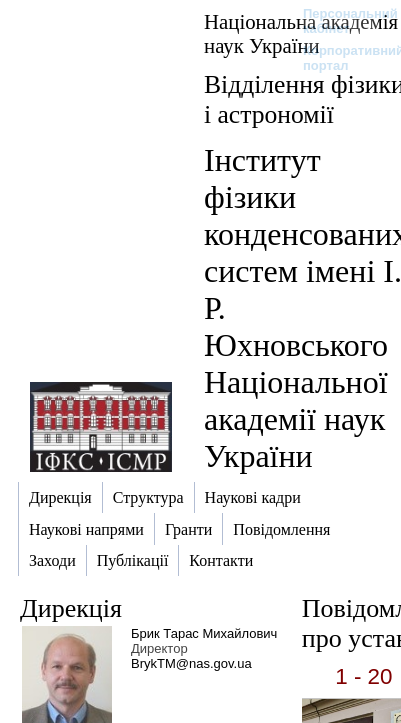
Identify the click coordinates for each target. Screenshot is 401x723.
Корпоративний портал (340, 58)
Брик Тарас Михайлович (204, 633)
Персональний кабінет (340, 21)
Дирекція (71, 608)
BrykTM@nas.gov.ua (191, 663)
